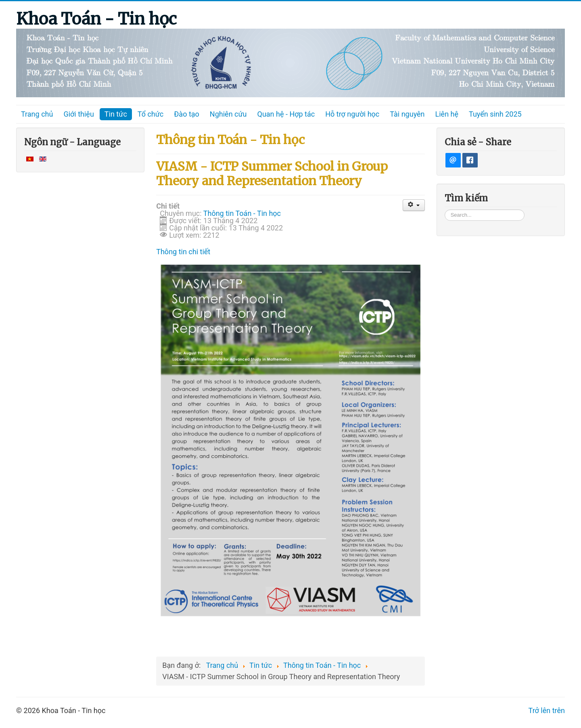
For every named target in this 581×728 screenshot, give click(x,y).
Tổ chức (151, 114)
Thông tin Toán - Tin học (242, 213)
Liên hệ (447, 114)
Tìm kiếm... (445, 209)
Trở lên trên (547, 710)
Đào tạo (187, 114)
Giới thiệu (78, 114)
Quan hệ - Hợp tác (286, 114)
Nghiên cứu (228, 114)
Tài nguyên (407, 114)
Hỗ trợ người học (352, 114)
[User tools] (414, 205)
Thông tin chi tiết (183, 252)
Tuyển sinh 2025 (495, 114)
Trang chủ (37, 114)
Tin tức (116, 114)
